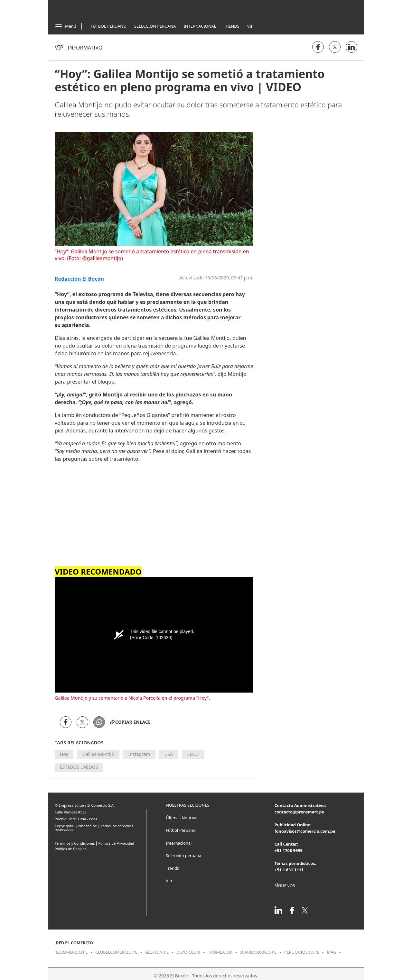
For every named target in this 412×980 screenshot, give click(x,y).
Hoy (64, 754)
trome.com (220, 952)
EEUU (193, 754)
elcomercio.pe (72, 952)
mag (331, 952)
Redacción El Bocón (79, 279)
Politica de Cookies (70, 849)
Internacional (200, 26)
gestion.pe (157, 952)
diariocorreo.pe (258, 952)
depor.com (188, 952)
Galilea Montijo (98, 754)
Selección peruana (183, 856)
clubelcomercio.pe (116, 952)
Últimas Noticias (181, 818)
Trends (231, 26)
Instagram (139, 754)
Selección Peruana (155, 26)
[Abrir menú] (66, 26)
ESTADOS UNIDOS (79, 767)
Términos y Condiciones (75, 843)
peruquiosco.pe (302, 952)
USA (169, 754)
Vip (250, 26)
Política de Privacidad (116, 843)
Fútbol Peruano (109, 26)
